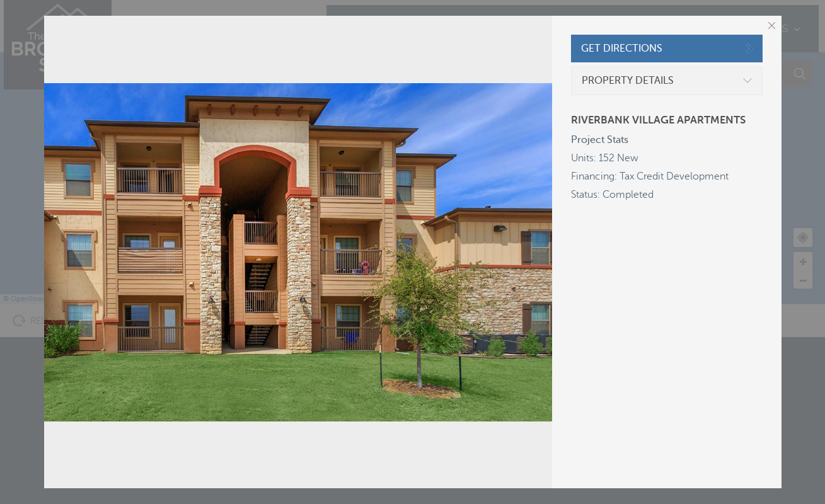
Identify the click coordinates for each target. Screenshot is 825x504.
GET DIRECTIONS (622, 49)
